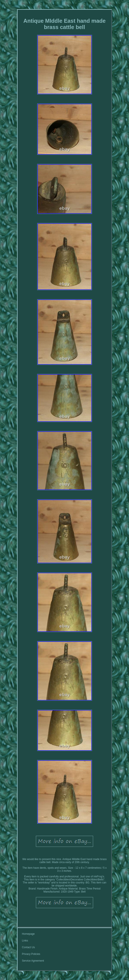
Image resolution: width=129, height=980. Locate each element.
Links (25, 941)
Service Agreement (33, 961)
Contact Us (28, 947)
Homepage (28, 934)
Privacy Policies (31, 954)
